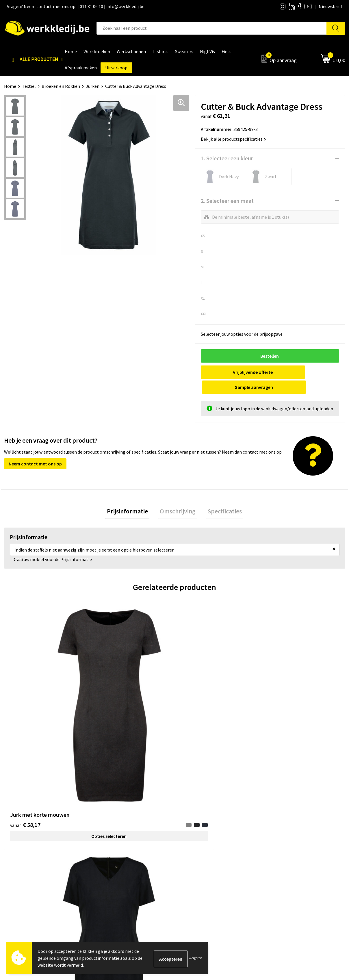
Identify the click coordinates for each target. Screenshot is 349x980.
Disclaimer (277, 832)
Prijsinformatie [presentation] (131, 497)
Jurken (93, 86)
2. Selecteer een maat (227, 201)
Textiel (29, 86)
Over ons (190, 832)
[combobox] (212, 28)
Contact (105, 832)
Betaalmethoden (283, 841)
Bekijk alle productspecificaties (233, 139)
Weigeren (195, 958)
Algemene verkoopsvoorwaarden (130, 858)
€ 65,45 (111, 687)
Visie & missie (195, 850)
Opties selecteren (47, 698)
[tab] (131, 497)
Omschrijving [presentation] (178, 497)
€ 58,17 (25, 687)
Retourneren (279, 850)
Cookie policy (110, 850)
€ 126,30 (282, 687)
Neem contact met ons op (35, 449)
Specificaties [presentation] (221, 497)
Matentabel (193, 858)
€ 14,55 (196, 687)
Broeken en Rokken (61, 86)
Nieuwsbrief (194, 841)
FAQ (101, 867)
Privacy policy (111, 841)
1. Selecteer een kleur (227, 158)
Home (10, 86)
